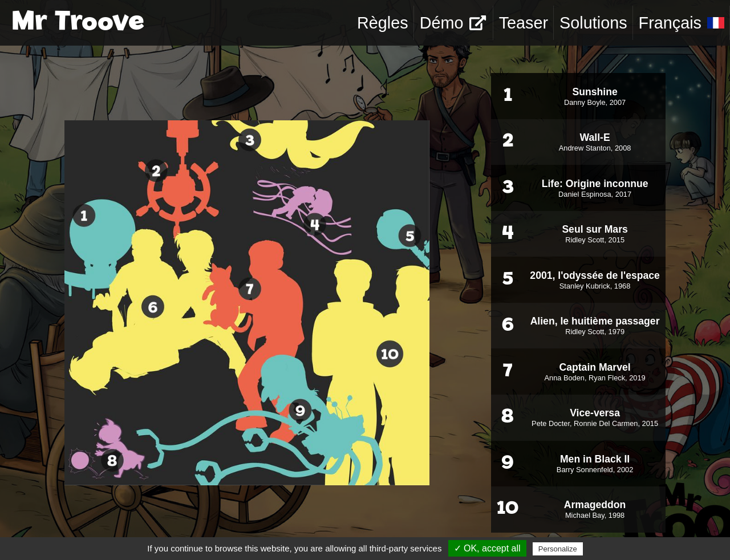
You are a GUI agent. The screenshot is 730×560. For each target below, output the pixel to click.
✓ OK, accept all (487, 548)
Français (682, 23)
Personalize (558, 549)
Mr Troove (78, 23)
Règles (383, 23)
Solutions (593, 23)
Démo (453, 23)
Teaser (524, 23)
